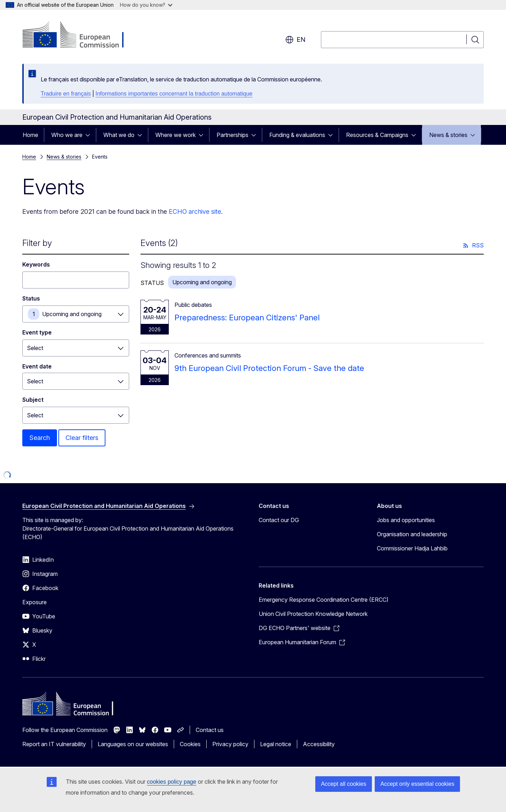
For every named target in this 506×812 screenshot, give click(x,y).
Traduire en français (66, 94)
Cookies (190, 744)
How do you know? (146, 5)
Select (35, 348)
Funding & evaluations (297, 135)
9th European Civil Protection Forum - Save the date (269, 368)
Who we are (67, 135)
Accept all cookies (344, 784)
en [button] (295, 40)
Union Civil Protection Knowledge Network (313, 614)
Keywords (36, 264)
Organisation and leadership (412, 534)
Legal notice (276, 744)
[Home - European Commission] (79, 35)
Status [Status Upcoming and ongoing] (31, 298)
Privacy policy (230, 744)
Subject (33, 400)
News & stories (448, 135)
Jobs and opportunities (406, 520)
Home (30, 135)
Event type (37, 332)
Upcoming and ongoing (72, 314)
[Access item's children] (90, 135)
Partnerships (232, 135)
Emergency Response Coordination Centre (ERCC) (324, 600)
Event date (37, 366)
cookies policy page (172, 782)
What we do (119, 135)
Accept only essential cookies (417, 784)
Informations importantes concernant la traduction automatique (174, 94)
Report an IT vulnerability (54, 744)
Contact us (210, 730)
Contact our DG (279, 520)
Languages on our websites (133, 744)
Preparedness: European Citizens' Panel (247, 318)
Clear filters (82, 438)
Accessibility (319, 744)
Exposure (34, 602)
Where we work (176, 135)
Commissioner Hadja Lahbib (412, 548)
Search (40, 438)
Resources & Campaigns (377, 135)
